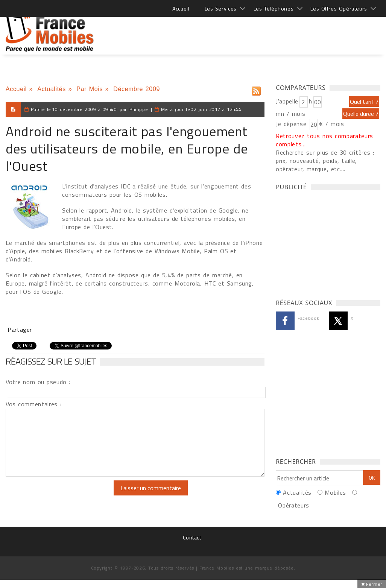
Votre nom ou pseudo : (38, 382)
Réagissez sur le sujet (51, 361)
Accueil (181, 8)
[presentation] (68, 495)
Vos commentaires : (33, 404)
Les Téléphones (274, 8)
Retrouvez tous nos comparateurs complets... (324, 140)
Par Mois (90, 89)
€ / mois (331, 124)
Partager (20, 330)
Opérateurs (293, 505)
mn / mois (290, 114)
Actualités (52, 89)
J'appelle (287, 101)
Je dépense (292, 124)
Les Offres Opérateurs (339, 8)
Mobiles (335, 492)
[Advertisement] (243, 30)
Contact (192, 537)
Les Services (221, 8)
